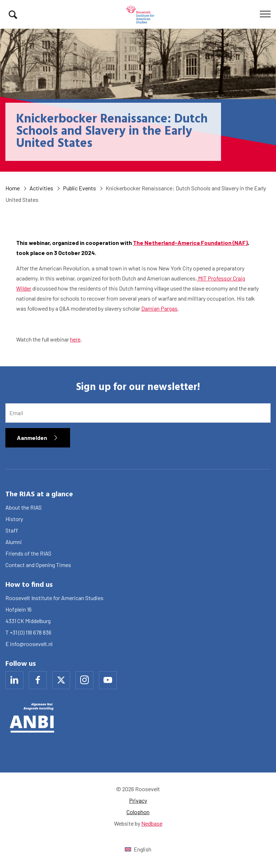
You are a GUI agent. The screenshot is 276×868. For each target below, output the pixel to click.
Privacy (138, 800)
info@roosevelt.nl (31, 644)
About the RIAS (24, 507)
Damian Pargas (159, 308)
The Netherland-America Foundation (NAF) (190, 243)
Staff (12, 530)
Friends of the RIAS (28, 553)
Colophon (138, 812)
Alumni (14, 542)
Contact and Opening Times (38, 565)
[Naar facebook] (38, 680)
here (75, 339)
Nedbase (152, 823)
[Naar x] (61, 680)
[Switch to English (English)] (138, 849)
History (14, 519)
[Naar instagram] (84, 680)
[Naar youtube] (108, 680)
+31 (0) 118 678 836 (31, 632)
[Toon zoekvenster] (13, 14)
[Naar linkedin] (14, 680)
